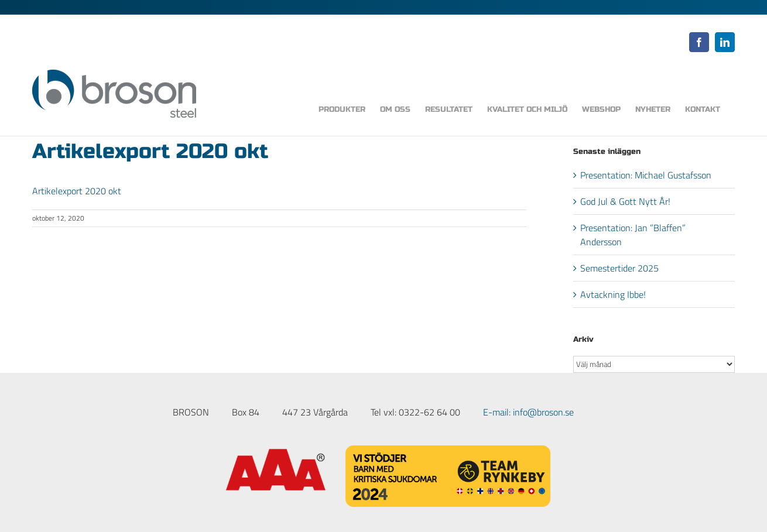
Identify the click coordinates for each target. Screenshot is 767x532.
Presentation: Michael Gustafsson (646, 175)
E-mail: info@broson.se (528, 412)
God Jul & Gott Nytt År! (625, 201)
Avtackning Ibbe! (613, 294)
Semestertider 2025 (619, 268)
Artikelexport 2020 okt (77, 191)
